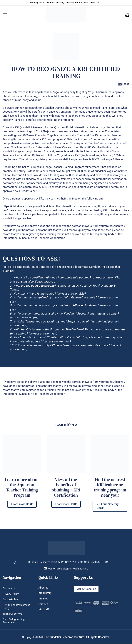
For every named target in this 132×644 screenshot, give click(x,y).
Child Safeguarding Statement (14, 621)
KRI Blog (43, 599)
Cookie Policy (10, 600)
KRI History (45, 593)
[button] (5, 15)
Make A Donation (86, 589)
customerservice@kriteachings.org (66, 568)
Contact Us (9, 588)
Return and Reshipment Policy (16, 607)
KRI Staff (44, 610)
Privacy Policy (11, 594)
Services (43, 604)
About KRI (44, 588)
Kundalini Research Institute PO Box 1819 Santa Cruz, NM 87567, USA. (69, 562)
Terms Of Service (12, 614)
